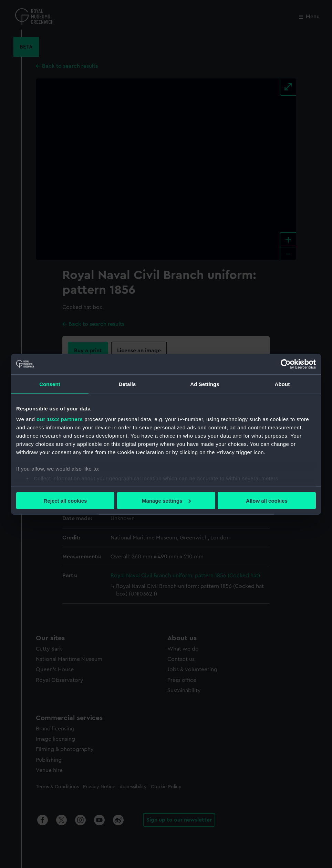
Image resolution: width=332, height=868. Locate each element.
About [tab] (282, 384)
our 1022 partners (60, 419)
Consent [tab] (50, 384)
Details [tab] (127, 384)
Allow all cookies (267, 500)
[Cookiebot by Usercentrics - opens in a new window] (286, 364)
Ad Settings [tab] (205, 384)
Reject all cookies (65, 500)
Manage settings (166, 500)
